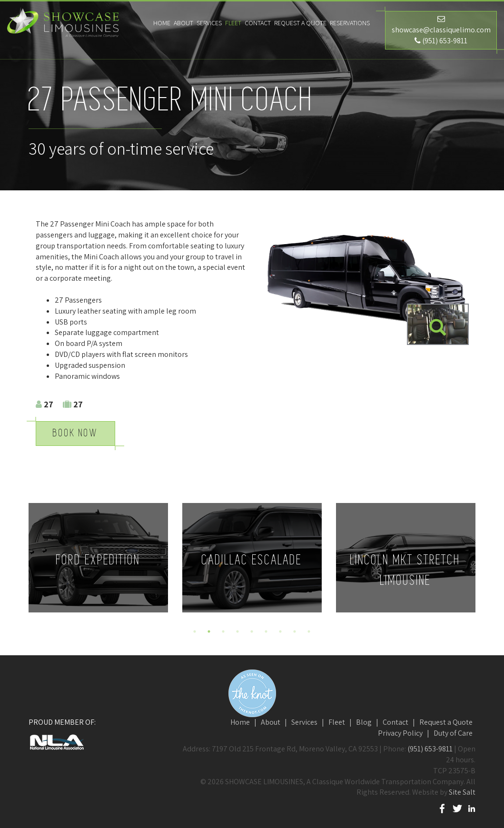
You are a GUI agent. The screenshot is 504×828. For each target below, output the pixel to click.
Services (304, 722)
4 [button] (237, 631)
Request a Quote (300, 23)
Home (240, 722)
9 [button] (309, 631)
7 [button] (280, 631)
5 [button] (252, 631)
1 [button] (195, 631)
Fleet (337, 722)
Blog (364, 722)
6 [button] (266, 631)
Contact (395, 722)
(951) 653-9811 (445, 41)
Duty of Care (453, 733)
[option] (98, 558)
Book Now (75, 433)
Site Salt (462, 792)
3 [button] (223, 631)
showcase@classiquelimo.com (441, 30)
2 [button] (209, 631)
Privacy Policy (400, 733)
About (271, 722)
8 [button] (295, 631)
